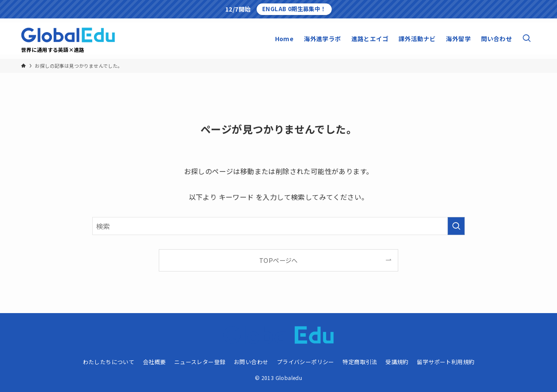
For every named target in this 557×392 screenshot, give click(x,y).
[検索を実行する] (456, 226)
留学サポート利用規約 (445, 362)
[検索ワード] (278, 226)
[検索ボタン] (527, 39)
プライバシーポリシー (306, 362)
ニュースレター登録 (200, 362)
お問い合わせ (251, 362)
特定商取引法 (360, 362)
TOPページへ (278, 260)
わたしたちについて (109, 362)
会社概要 (154, 362)
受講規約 (397, 362)
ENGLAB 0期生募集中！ (294, 9)
